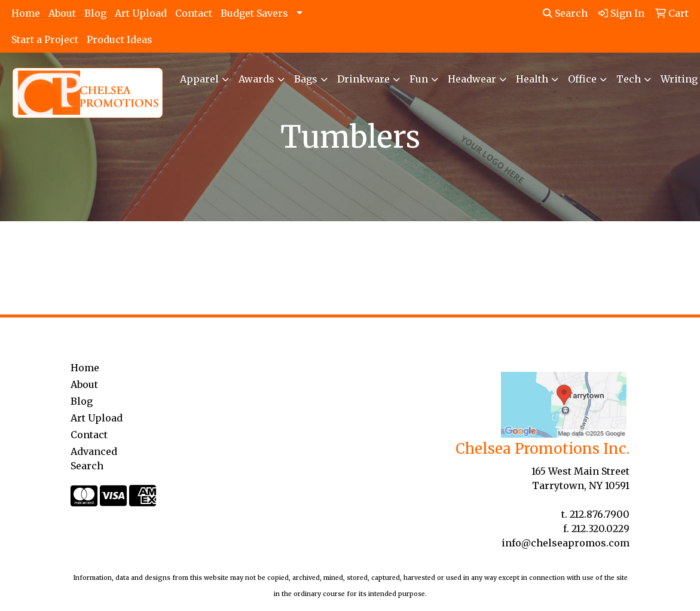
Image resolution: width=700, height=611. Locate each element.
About (62, 13)
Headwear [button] (472, 79)
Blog (95, 13)
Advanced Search (94, 459)
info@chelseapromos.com (565, 543)
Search (565, 13)
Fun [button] (419, 79)
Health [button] (532, 79)
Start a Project (45, 39)
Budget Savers (254, 13)
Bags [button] (306, 79)
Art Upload (141, 13)
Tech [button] (629, 79)
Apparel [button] (199, 79)
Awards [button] (256, 79)
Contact (194, 13)
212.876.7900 (600, 514)
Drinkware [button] (363, 79)
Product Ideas (120, 39)
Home (26, 13)
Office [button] (582, 79)
